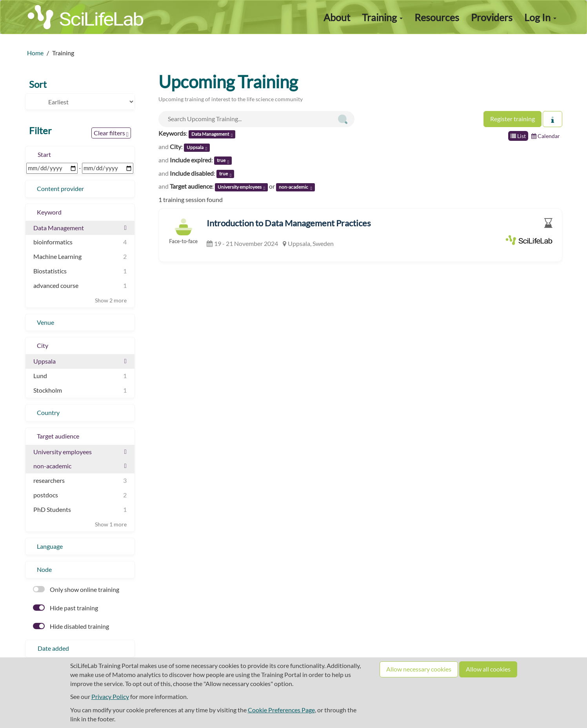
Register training (512, 119)
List (518, 136)
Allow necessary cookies (419, 669)
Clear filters (111, 133)
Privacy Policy (110, 696)
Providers (492, 17)
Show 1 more (111, 524)
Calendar (546, 136)
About (337, 17)
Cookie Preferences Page (281, 710)
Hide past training (65, 608)
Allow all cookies (488, 669)
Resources (437, 17)
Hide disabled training (71, 626)
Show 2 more (111, 300)
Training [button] (382, 17)
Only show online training (76, 589)
